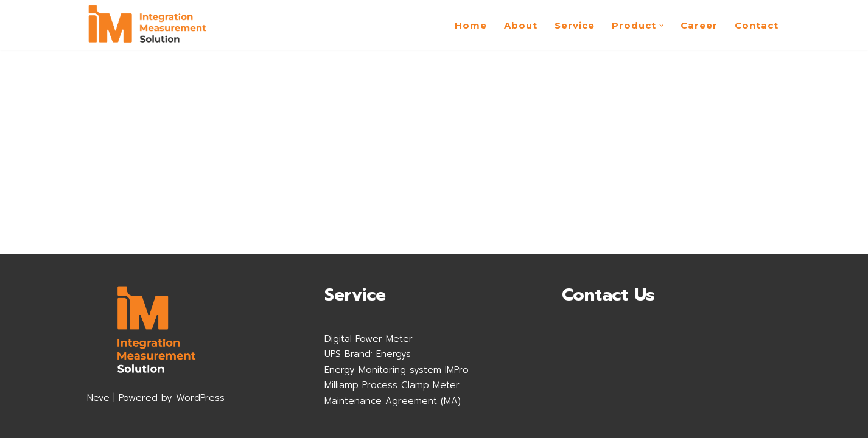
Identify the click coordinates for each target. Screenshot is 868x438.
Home (471, 25)
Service (575, 25)
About (521, 25)
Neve (98, 398)
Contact (757, 25)
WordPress (200, 398)
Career (699, 25)
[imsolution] (148, 25)
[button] (662, 26)
